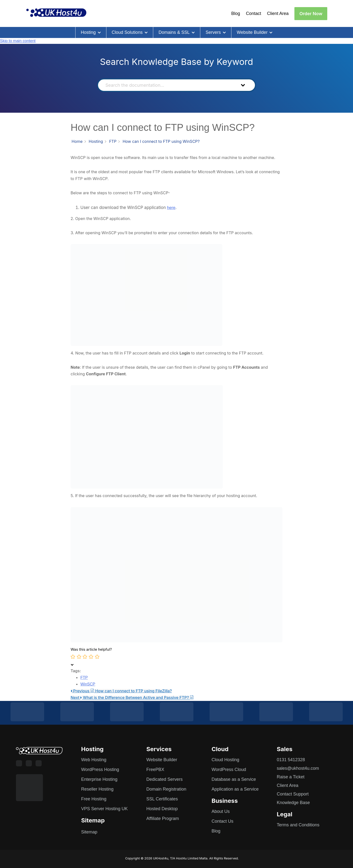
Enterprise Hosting (99, 779)
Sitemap (89, 832)
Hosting (88, 32)
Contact (253, 13)
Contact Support (293, 794)
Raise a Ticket (291, 777)
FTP (84, 678)
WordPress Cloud (229, 770)
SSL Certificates (162, 799)
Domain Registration (166, 789)
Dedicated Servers (164, 779)
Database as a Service (234, 779)
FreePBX (155, 770)
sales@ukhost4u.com (298, 768)
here (171, 208)
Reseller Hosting (97, 789)
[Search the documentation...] (168, 85)
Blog (236, 13)
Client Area (278, 13)
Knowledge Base (293, 803)
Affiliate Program (163, 819)
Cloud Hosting (225, 760)
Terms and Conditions (298, 825)
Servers (213, 32)
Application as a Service (235, 789)
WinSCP (88, 684)
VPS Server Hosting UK (104, 809)
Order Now (311, 14)
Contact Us (222, 821)
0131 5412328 (291, 760)
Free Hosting (94, 799)
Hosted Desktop (162, 809)
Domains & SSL (174, 32)
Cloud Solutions (127, 32)
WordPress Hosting (100, 770)
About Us (221, 811)
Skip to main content (18, 41)
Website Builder (252, 32)
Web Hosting (94, 760)
